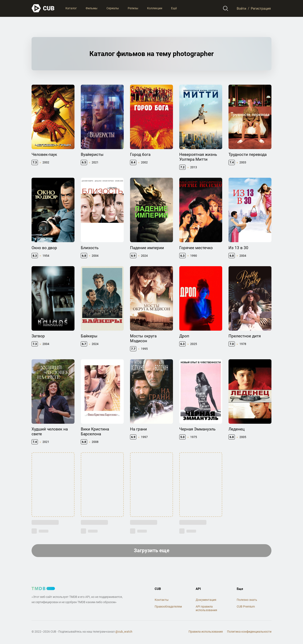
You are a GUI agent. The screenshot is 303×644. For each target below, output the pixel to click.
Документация (206, 600)
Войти (241, 8)
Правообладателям (168, 607)
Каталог (71, 8)
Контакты (162, 600)
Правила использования (206, 632)
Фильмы (92, 8)
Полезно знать (247, 600)
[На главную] (43, 8)
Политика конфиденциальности (249, 632)
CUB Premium (246, 607)
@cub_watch (124, 632)
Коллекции (155, 8)
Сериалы (113, 8)
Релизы (133, 8)
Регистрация (261, 8)
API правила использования (206, 608)
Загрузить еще (152, 550)
